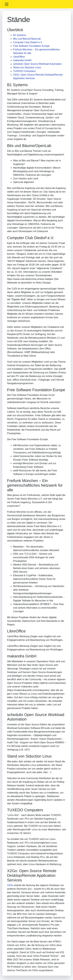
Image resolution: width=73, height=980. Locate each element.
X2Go (10, 885)
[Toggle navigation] (7, 4)
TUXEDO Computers (24, 71)
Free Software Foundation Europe (31, 46)
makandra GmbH (22, 60)
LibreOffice (19, 57)
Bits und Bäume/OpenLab (27, 39)
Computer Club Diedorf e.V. (28, 42)
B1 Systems (20, 35)
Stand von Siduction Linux (27, 67)
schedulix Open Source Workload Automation (37, 64)
